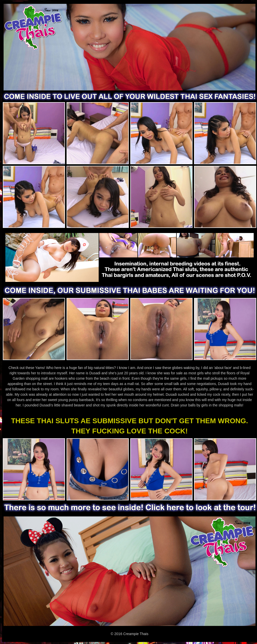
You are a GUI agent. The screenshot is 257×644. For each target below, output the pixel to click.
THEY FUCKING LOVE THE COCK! (130, 431)
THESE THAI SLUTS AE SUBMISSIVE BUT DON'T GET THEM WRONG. (130, 421)
